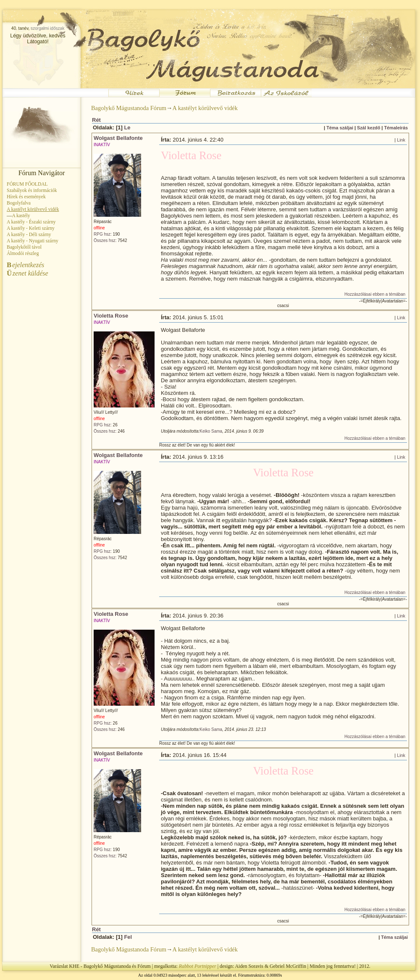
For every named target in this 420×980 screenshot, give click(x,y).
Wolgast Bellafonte (118, 138)
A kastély (21, 215)
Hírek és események (26, 197)
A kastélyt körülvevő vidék (205, 108)
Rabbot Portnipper (198, 966)
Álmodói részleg (23, 253)
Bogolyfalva (19, 203)
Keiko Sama (211, 431)
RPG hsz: (103, 234)
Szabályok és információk (32, 190)
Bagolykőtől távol (24, 247)
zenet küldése (28, 273)
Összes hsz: (105, 240)
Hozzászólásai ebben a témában (375, 294)
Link (401, 140)
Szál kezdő (369, 128)
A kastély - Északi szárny (31, 222)
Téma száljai (340, 128)
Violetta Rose (111, 316)
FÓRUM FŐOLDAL (27, 184)
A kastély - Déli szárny (29, 234)
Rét (96, 120)
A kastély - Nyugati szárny (33, 241)
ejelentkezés (25, 265)
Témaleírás (396, 128)
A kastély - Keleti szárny (31, 228)
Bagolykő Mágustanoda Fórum (129, 108)
